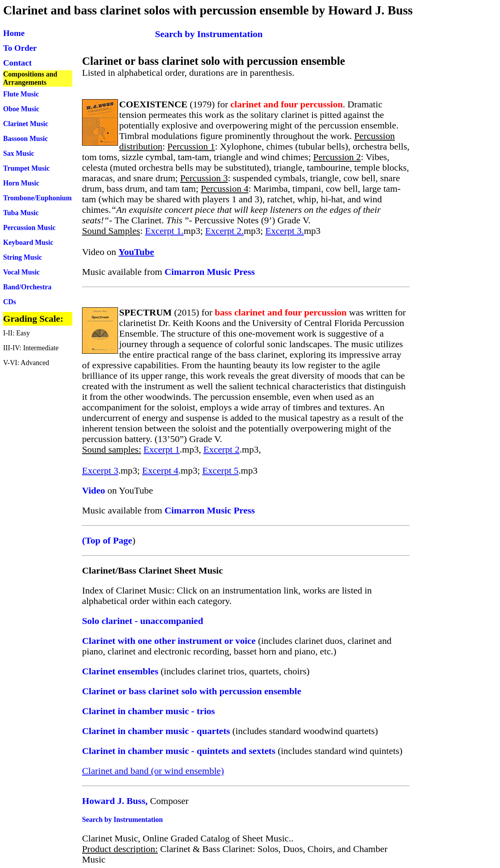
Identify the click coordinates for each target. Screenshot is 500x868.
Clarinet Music (26, 124)
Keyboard (19, 242)
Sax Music (19, 153)
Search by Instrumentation (122, 820)
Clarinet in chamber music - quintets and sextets (179, 751)
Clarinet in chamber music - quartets (156, 731)
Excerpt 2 (222, 449)
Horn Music (21, 183)
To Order (20, 48)
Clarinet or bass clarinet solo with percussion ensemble (192, 691)
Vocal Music (21, 272)
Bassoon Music (26, 139)
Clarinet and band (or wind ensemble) (153, 771)
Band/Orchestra (27, 287)
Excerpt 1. (164, 231)
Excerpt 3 (100, 471)
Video (94, 490)
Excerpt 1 (162, 449)
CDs (10, 302)
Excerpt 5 (221, 471)
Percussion (20, 228)
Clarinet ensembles (120, 671)
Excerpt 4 (160, 471)
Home (14, 33)
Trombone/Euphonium (37, 198)
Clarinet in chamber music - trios (148, 711)
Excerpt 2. (224, 231)
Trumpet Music (26, 168)
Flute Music (21, 94)
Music (46, 228)
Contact (17, 63)
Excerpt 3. (285, 231)
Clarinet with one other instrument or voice (169, 641)
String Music (23, 257)
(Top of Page (107, 540)
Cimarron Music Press (210, 272)
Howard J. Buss (114, 801)
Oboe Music (21, 109)
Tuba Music (21, 213)
